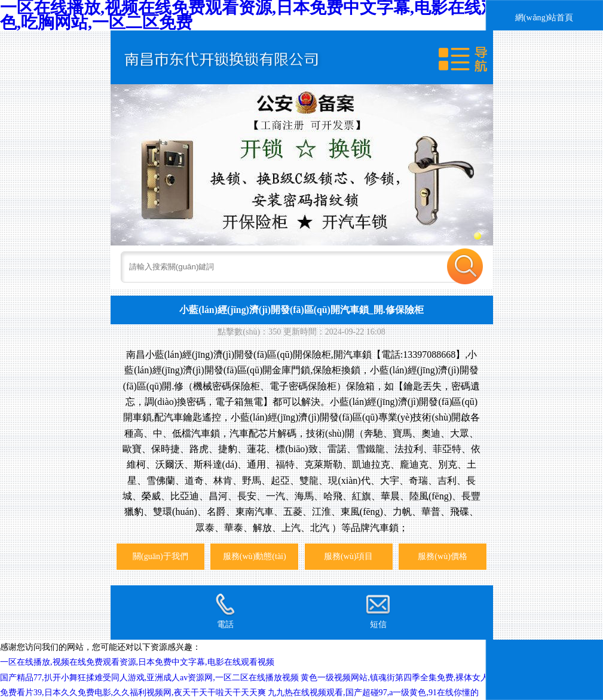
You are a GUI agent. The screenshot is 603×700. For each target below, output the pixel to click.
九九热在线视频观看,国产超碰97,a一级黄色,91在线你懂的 (373, 692)
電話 (225, 611)
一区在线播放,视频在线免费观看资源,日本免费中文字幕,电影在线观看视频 (137, 662)
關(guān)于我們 (160, 556)
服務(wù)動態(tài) (255, 556)
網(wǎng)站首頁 (544, 17)
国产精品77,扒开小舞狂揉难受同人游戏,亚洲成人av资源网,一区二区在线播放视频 (149, 677)
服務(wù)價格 (443, 556)
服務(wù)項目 (349, 556)
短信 (378, 611)
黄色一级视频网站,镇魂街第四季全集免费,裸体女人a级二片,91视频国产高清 (440, 677)
